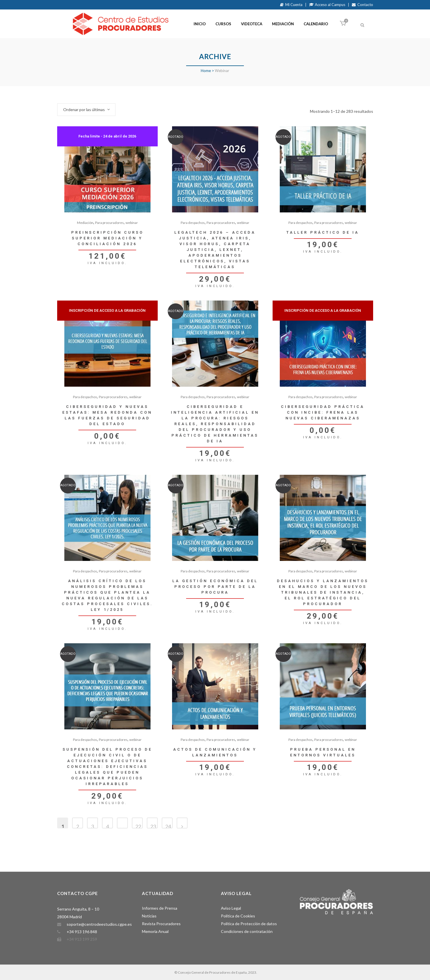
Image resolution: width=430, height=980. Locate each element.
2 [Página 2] (78, 826)
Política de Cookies (238, 916)
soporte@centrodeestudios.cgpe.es (99, 924)
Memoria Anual (155, 931)
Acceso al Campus (327, 5)
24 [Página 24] (168, 826)
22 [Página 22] (138, 826)
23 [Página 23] (153, 826)
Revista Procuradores (161, 924)
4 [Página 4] (107, 826)
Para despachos (193, 223)
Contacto (362, 5)
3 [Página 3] (92, 826)
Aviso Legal (231, 908)
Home (206, 71)
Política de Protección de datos (249, 924)
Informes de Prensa (160, 908)
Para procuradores (109, 223)
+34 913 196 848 (82, 932)
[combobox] (86, 110)
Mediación (85, 223)
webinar (132, 223)
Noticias (149, 916)
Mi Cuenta (291, 5)
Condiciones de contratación (247, 931)
